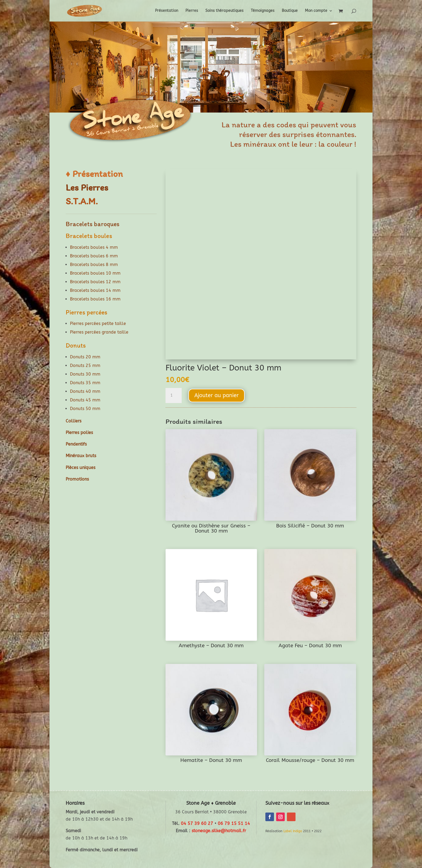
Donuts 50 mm (85, 409)
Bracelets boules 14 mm (95, 290)
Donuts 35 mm (85, 383)
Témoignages (263, 11)
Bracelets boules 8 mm (94, 265)
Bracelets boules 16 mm (95, 299)
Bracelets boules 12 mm (95, 282)
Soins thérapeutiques (224, 11)
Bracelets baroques (93, 224)
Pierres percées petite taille (98, 323)
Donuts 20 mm (85, 357)
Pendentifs (76, 444)
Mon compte (316, 11)
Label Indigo (293, 831)
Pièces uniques (80, 468)
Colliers (73, 421)
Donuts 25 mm (85, 365)
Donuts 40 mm (85, 391)
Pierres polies (79, 433)
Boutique (290, 11)
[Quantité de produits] (174, 395)
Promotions (77, 479)
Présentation (167, 11)
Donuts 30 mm (85, 374)
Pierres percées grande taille (99, 332)
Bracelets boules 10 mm (95, 273)
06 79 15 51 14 (234, 823)
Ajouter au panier (217, 395)
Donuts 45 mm (85, 400)
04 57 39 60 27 (197, 823)
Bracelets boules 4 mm (94, 247)
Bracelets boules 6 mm (94, 256)
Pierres (192, 11)
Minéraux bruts (81, 456)
